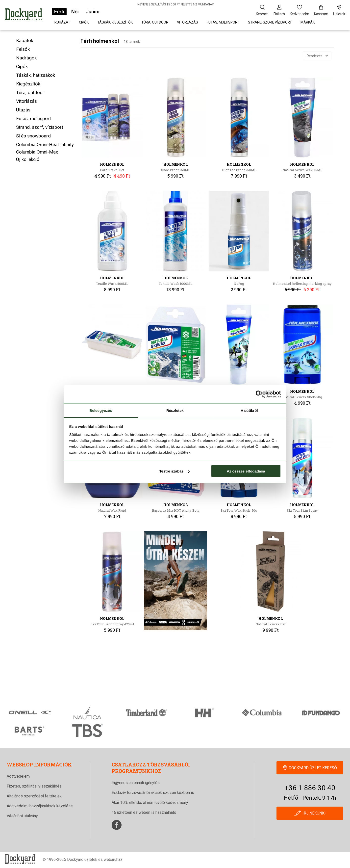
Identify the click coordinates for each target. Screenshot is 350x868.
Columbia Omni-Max (37, 152)
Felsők (23, 49)
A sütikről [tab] (249, 410)
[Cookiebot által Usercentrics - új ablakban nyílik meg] (259, 394)
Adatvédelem (18, 776)
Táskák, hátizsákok (36, 75)
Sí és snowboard (33, 136)
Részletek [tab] (175, 410)
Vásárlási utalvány (22, 816)
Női (75, 12)
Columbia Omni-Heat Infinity (45, 145)
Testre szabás (174, 471)
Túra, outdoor (155, 22)
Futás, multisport (223, 22)
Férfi (59, 12)
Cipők (84, 22)
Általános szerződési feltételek (34, 796)
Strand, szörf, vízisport (270, 22)
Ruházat (62, 22)
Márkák (308, 22)
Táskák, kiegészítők (115, 22)
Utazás (23, 110)
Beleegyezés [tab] (101, 410)
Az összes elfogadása (246, 471)
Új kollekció (28, 159)
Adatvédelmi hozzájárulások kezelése (40, 806)
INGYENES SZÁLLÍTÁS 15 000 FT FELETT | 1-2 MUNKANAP (175, 4)
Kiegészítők (28, 84)
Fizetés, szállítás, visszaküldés (34, 786)
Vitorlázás (187, 22)
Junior (93, 12)
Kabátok (25, 40)
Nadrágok (26, 58)
